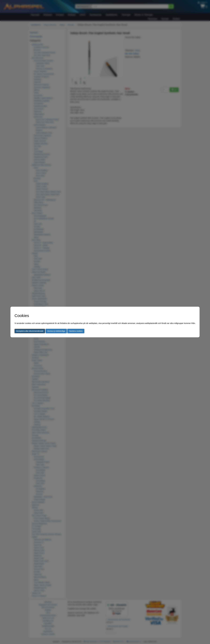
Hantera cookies (76, 331)
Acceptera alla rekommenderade (30, 331)
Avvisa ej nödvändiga (56, 331)
